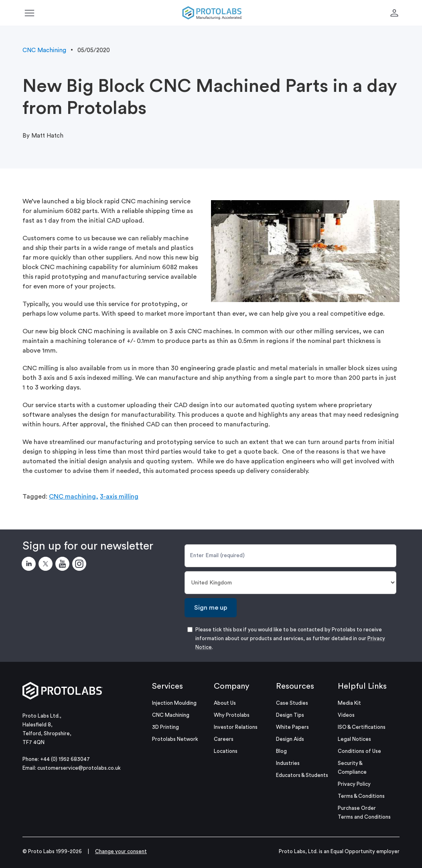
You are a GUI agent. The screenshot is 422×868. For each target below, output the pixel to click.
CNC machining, (74, 497)
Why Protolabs (232, 715)
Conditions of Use (359, 751)
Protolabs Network (175, 739)
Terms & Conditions (361, 796)
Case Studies (292, 703)
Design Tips (290, 715)
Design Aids (290, 739)
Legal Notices (354, 739)
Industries (288, 763)
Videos (346, 715)
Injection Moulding (174, 703)
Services (167, 686)
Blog (281, 751)
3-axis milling (119, 497)
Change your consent (121, 851)
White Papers (292, 727)
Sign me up (211, 608)
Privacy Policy (354, 784)
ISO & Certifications (362, 727)
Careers (224, 739)
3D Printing (165, 727)
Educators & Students (302, 775)
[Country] (290, 583)
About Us (225, 703)
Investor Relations (236, 727)
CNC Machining (44, 50)
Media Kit (349, 703)
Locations (226, 751)
